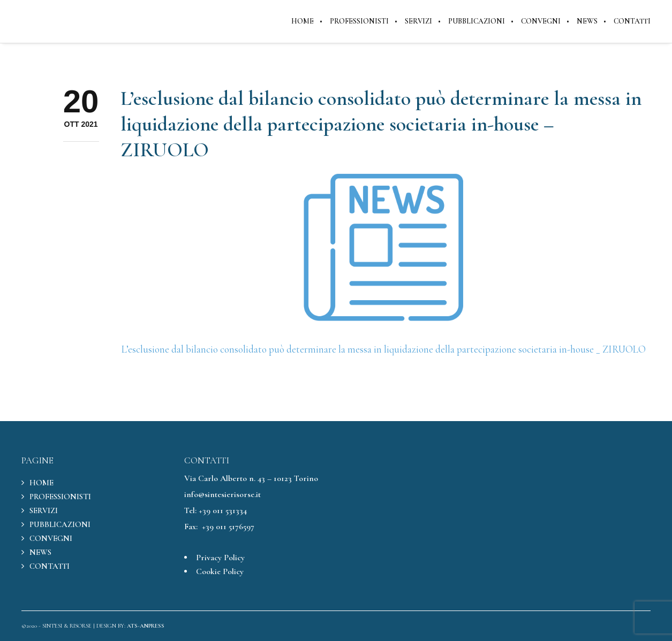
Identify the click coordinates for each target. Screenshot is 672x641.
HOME (41, 483)
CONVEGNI (51, 538)
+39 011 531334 (223, 510)
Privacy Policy (220, 558)
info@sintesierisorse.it (222, 494)
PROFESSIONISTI (60, 497)
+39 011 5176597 (228, 526)
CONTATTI (50, 566)
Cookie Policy (220, 571)
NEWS (40, 552)
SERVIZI (44, 510)
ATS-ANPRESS (146, 626)
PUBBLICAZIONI (60, 524)
